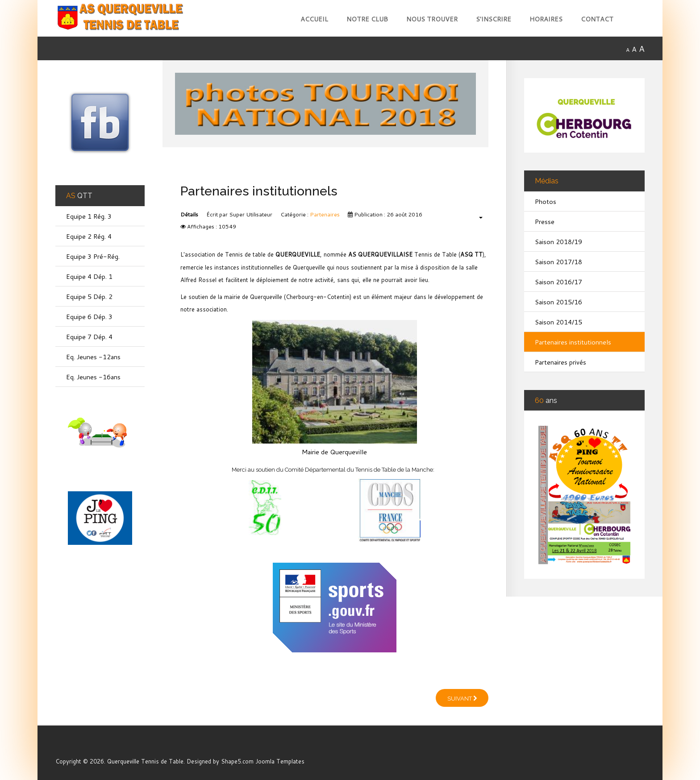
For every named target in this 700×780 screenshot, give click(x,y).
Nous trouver (432, 19)
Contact (597, 19)
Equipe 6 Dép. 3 (89, 317)
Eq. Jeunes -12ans (93, 357)
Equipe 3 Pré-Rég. (93, 256)
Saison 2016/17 (558, 282)
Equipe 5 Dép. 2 (89, 297)
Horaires (546, 19)
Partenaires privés (560, 362)
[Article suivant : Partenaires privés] (462, 698)
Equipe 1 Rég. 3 (89, 216)
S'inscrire (494, 19)
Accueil (314, 19)
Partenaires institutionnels (573, 342)
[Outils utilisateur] (476, 217)
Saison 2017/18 (558, 262)
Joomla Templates (280, 761)
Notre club (367, 19)
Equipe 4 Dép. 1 (89, 276)
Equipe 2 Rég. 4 (89, 236)
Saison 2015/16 (558, 302)
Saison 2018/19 (558, 242)
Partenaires (325, 214)
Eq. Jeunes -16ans (93, 377)
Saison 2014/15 (558, 322)
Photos (546, 201)
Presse (545, 222)
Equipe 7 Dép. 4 (89, 337)
